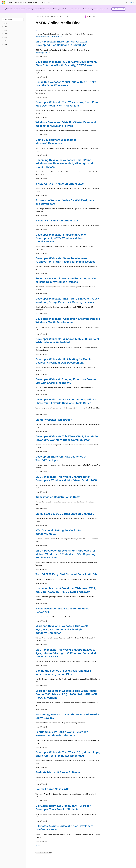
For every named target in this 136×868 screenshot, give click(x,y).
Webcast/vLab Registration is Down (58, 497)
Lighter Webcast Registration (54, 420)
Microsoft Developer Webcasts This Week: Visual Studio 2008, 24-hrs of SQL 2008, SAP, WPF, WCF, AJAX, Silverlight (66, 694)
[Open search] (127, 3)
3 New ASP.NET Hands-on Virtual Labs (60, 184)
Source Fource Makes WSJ (52, 789)
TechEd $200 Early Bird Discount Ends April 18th (66, 574)
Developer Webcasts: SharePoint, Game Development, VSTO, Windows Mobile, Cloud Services (61, 238)
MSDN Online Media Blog (59, 17)
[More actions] (99, 17)
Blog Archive (45, 17)
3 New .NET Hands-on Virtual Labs (57, 221)
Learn (38, 17)
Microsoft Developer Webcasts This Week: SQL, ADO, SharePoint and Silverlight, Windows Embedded (62, 629)
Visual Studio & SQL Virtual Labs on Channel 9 (65, 514)
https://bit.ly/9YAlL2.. (42, 53)
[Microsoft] (3, 3)
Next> (37, 845)
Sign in (132, 2)
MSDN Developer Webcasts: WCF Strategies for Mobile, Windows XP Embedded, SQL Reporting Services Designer (65, 554)
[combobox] (13, 19)
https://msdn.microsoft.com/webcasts (48, 37)
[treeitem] (13, 23)
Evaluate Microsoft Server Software (58, 772)
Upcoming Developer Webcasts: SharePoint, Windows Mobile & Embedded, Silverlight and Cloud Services (64, 164)
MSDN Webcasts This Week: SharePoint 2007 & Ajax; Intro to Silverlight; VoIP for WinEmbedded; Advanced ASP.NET (66, 653)
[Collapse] (23, 15)
